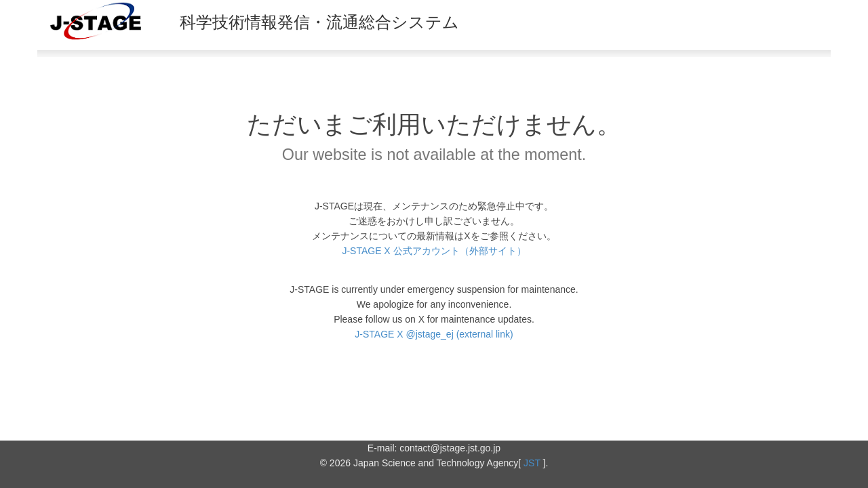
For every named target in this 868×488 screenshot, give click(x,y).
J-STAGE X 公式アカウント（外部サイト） (434, 251)
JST (532, 463)
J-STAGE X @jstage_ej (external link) (434, 334)
